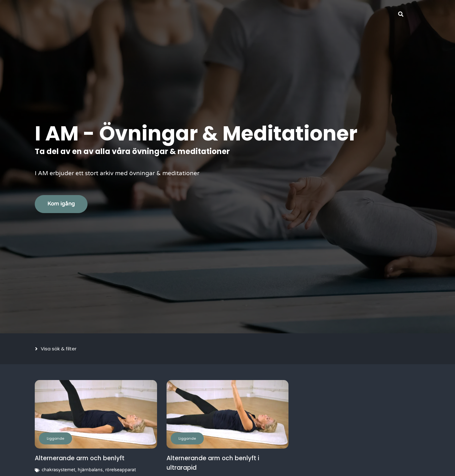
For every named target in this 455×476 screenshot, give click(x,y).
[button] (401, 14)
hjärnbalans (90, 470)
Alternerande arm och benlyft (81, 458)
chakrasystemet (58, 470)
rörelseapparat (121, 470)
